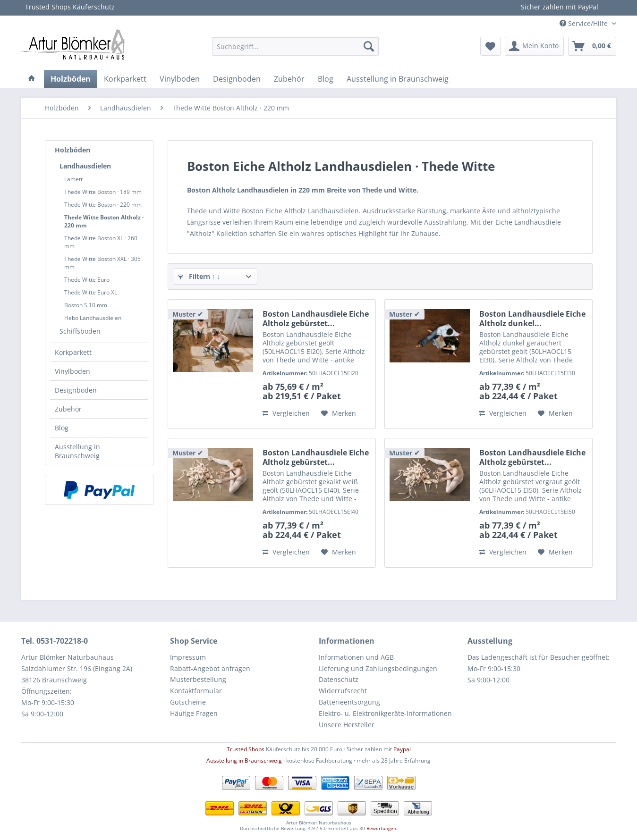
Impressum (188, 657)
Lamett (73, 179)
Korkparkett (73, 352)
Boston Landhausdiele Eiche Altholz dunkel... (532, 319)
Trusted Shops (246, 749)
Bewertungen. (382, 828)
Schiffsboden (80, 331)
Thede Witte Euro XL (91, 292)
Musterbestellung (198, 679)
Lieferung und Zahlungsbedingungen (378, 668)
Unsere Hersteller (347, 725)
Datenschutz (339, 679)
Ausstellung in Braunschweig (77, 451)
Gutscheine (188, 702)
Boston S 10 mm (86, 305)
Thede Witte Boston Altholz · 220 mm (104, 221)
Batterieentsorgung (349, 702)
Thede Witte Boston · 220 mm (103, 205)
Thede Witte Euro (87, 280)
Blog (62, 428)
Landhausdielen (85, 166)
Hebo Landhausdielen (93, 318)
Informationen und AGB (356, 657)
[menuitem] (295, 46)
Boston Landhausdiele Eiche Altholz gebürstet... (316, 319)
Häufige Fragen (194, 713)
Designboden (76, 390)
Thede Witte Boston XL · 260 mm (101, 242)
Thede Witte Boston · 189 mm (103, 192)
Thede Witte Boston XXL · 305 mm (102, 263)
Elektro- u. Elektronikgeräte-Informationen (385, 713)
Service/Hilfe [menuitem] (585, 23)
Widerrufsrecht (343, 691)
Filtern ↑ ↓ (199, 276)
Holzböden (72, 150)
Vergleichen (286, 413)
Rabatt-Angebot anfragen (210, 668)
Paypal (402, 749)
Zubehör (68, 409)
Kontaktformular (196, 691)
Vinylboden (72, 371)
